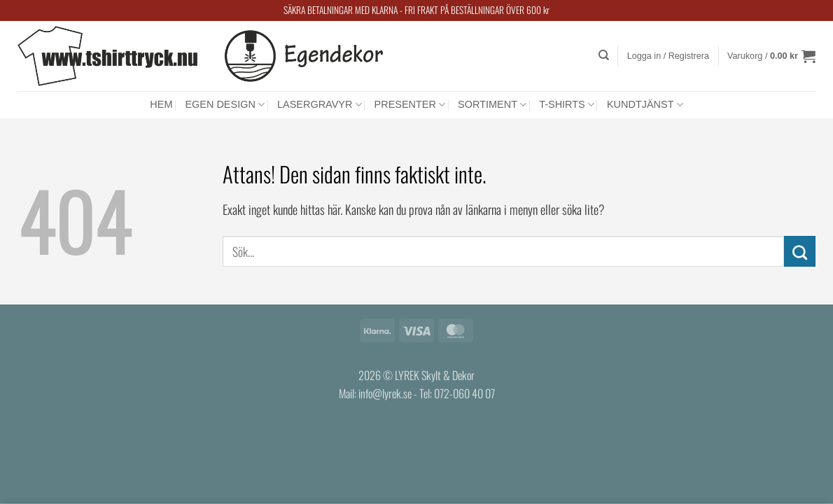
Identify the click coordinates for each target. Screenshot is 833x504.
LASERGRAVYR (320, 105)
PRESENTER (410, 105)
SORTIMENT (492, 105)
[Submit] (800, 251)
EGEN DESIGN (225, 105)
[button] (668, 56)
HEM (161, 104)
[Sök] (604, 55)
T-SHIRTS (567, 105)
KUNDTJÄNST (645, 105)
